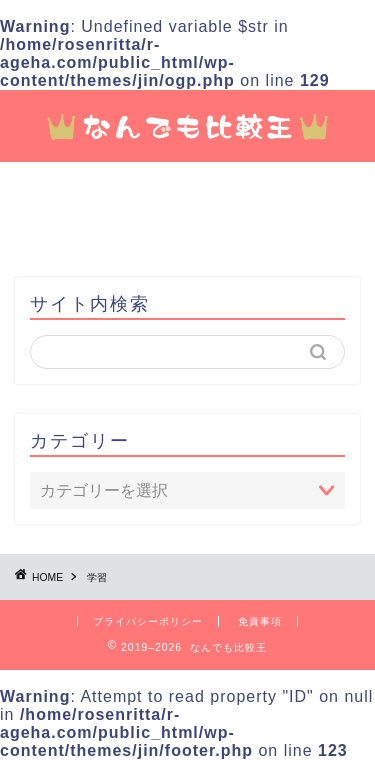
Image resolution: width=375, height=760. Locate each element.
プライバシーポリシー (148, 621)
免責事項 (260, 621)
